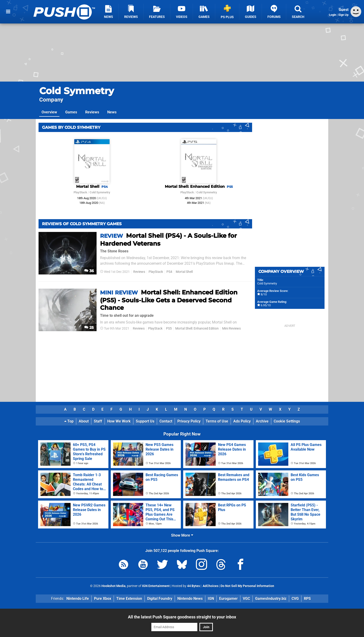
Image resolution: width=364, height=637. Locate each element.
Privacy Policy (189, 421)
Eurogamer (228, 599)
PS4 (169, 272)
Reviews (92, 112)
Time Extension (129, 599)
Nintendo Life (78, 599)
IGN (211, 599)
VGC (246, 599)
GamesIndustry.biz (271, 599)
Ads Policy (242, 421)
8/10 (264, 294)
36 (89, 271)
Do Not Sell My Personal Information (247, 586)
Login (333, 15)
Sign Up (343, 15)
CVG (295, 599)
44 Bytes (193, 586)
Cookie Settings (287, 421)
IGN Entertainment (156, 586)
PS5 (169, 328)
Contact (166, 421)
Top (69, 421)
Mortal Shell (184, 272)
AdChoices (210, 586)
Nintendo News (190, 599)
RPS (307, 599)
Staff (98, 421)
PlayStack (80, 192)
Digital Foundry (160, 599)
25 (89, 328)
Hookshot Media (114, 586)
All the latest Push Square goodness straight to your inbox (182, 617)
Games (71, 112)
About (84, 421)
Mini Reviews (231, 328)
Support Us (145, 421)
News (112, 112)
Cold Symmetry (77, 91)
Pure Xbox (103, 599)
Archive (262, 421)
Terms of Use (217, 421)
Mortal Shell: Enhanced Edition (197, 328)
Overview (49, 112)
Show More (182, 535)
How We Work (119, 421)
